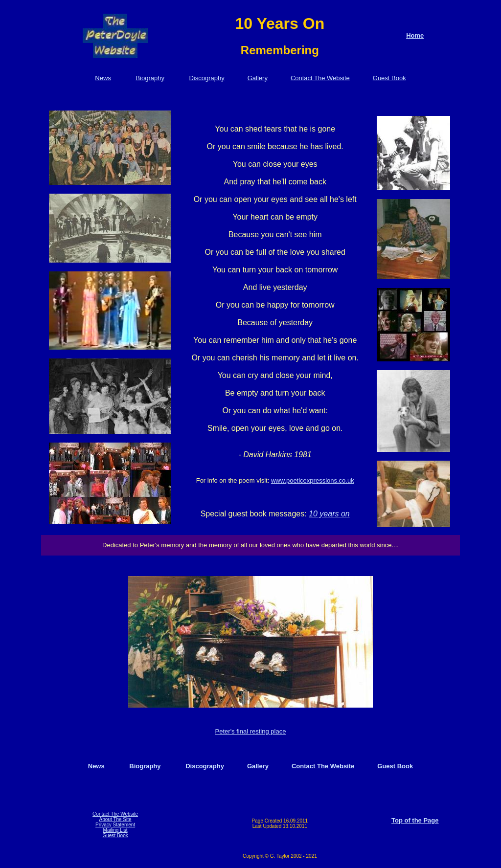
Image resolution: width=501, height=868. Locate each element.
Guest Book (389, 78)
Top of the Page (415, 820)
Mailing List (115, 830)
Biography (150, 78)
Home (415, 35)
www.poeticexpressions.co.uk (313, 480)
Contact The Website (320, 78)
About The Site (115, 819)
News (103, 78)
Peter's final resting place (251, 731)
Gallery (258, 78)
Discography (206, 78)
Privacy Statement (115, 825)
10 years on (329, 514)
